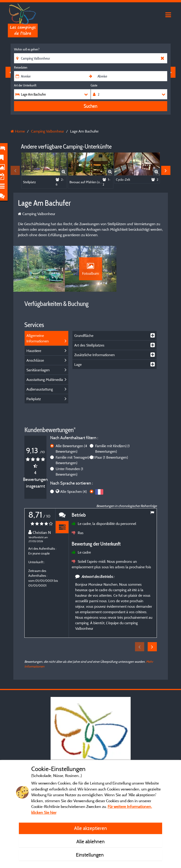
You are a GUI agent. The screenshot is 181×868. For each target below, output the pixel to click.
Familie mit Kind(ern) (112, 449)
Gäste (94, 85)
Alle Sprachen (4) (73, 491)
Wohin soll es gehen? (27, 49)
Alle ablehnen (90, 841)
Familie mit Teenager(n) (75, 460)
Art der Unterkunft (25, 85)
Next (166, 170)
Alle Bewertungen (71, 449)
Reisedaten (21, 67)
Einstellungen (90, 855)
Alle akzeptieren (90, 828)
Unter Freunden (69, 471)
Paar (112, 457)
